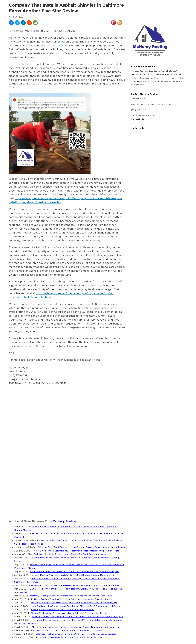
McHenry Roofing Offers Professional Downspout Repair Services (68, 637)
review (61, 42)
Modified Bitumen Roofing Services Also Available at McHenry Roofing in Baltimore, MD (74, 572)
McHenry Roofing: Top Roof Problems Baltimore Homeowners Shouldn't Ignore (72, 599)
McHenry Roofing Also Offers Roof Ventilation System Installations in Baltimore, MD (74, 603)
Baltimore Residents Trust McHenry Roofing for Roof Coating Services (70, 554)
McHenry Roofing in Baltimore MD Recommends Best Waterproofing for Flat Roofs (76, 551)
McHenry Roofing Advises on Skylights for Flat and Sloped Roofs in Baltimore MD (72, 575)
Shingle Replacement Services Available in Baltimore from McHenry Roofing (70, 613)
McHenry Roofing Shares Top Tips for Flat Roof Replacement (62, 610)
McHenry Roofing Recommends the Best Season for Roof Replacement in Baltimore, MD (77, 617)
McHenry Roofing (64, 521)
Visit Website (138, 119)
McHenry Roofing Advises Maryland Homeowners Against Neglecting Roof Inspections (76, 627)
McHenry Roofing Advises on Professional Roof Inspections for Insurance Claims (71, 596)
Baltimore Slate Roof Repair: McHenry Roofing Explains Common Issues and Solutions (81, 547)
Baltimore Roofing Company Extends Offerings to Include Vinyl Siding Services (76, 634)
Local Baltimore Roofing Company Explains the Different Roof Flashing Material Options (76, 606)
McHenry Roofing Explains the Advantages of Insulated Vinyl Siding (67, 630)
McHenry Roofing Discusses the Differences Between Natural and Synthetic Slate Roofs (76, 586)
